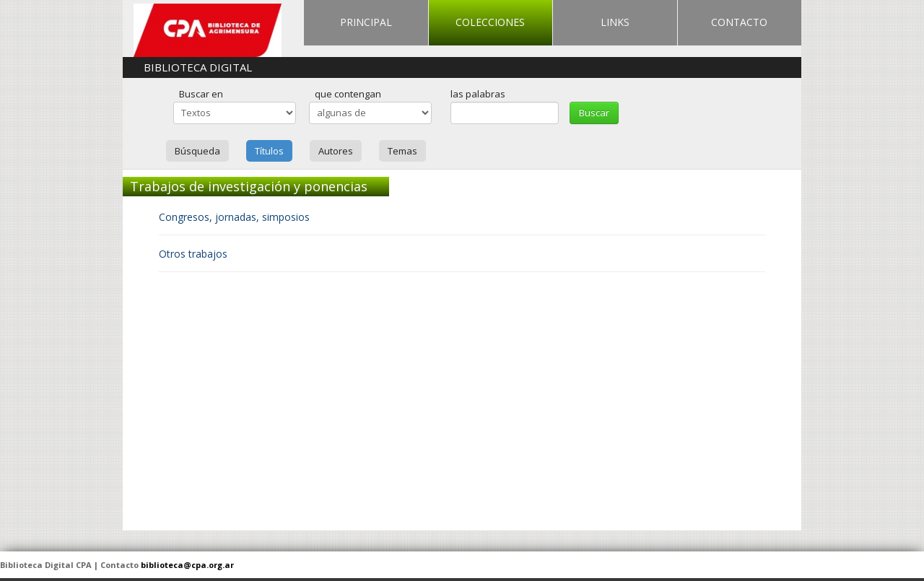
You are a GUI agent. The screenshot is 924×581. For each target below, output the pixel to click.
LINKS (615, 22)
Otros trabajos (193, 254)
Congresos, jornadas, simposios (234, 217)
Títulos (269, 151)
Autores (336, 151)
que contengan (348, 94)
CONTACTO (739, 22)
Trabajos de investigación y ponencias (249, 186)
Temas (402, 151)
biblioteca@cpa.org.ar (187, 565)
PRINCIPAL (366, 22)
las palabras (478, 94)
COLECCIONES (490, 22)
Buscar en (201, 94)
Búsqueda (197, 151)
